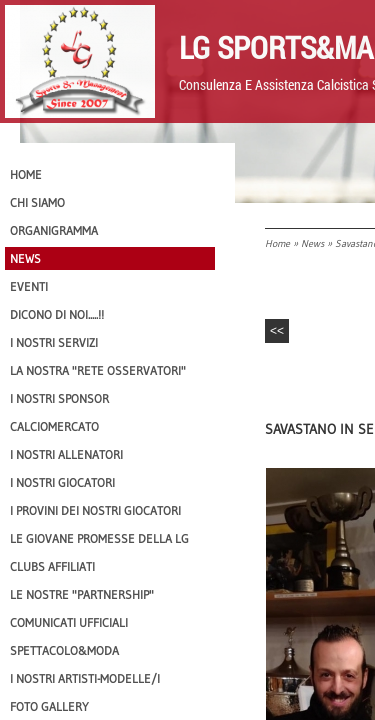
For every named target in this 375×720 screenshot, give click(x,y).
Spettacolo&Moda (64, 650)
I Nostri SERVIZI (54, 342)
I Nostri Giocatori (62, 482)
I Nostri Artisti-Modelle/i (85, 678)
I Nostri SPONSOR (59, 398)
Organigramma (54, 230)
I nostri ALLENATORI (66, 454)
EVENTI (29, 286)
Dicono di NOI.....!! (57, 314)
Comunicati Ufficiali (69, 622)
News (312, 243)
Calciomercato (54, 426)
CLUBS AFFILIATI (52, 566)
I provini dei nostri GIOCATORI (95, 510)
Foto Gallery (49, 706)
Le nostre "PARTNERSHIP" (82, 594)
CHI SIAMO (37, 202)
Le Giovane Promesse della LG (99, 538)
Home (277, 243)
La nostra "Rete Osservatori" (98, 370)
